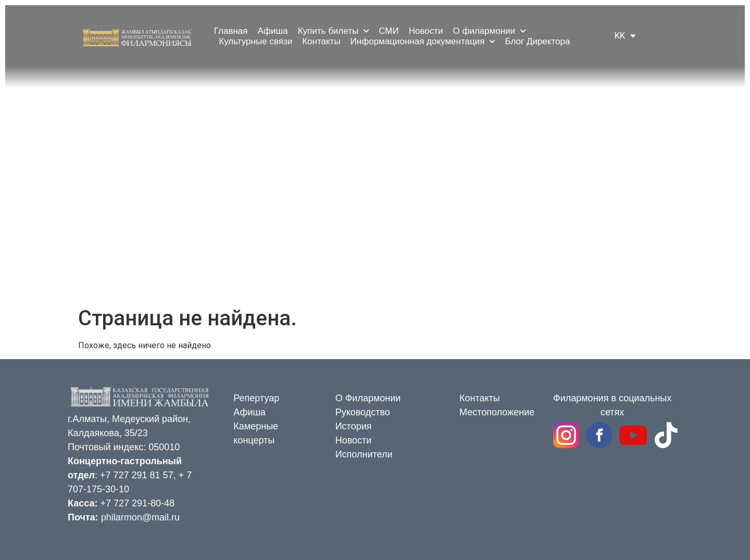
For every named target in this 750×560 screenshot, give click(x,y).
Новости (426, 31)
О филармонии (489, 31)
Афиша (273, 31)
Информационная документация (423, 42)
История (354, 426)
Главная (231, 31)
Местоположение (497, 412)
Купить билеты (334, 31)
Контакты (321, 41)
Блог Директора (537, 41)
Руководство (363, 412)
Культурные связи (255, 41)
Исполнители (364, 454)
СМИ (389, 31)
